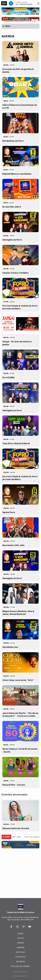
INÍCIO (20, 934)
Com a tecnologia (21, 976)
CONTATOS (20, 957)
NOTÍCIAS (21, 952)
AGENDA (20, 947)
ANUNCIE (20, 962)
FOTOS (20, 938)
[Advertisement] (20, 871)
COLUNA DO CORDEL (20, 966)
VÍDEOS (20, 943)
